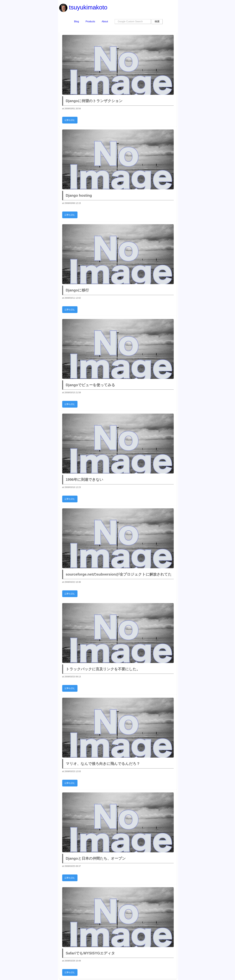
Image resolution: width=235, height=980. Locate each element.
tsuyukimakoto (83, 7)
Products (90, 21)
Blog (77, 21)
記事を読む (70, 120)
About (105, 21)
